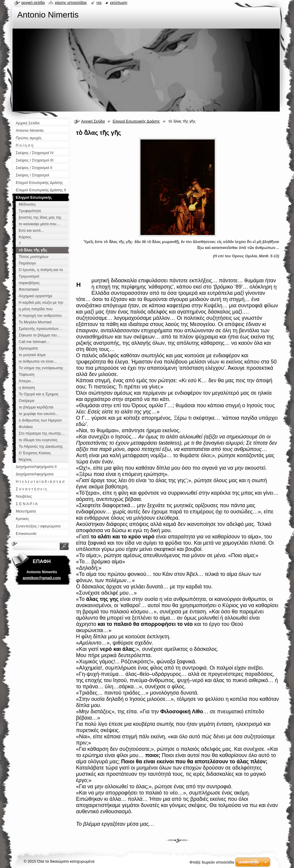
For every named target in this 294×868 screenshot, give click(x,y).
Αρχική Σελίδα (93, 121)
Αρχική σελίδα (33, 3)
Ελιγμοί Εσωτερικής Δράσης (136, 121)
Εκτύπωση (118, 3)
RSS (99, 3)
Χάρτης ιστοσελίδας (71, 3)
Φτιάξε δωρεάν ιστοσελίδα (212, 862)
